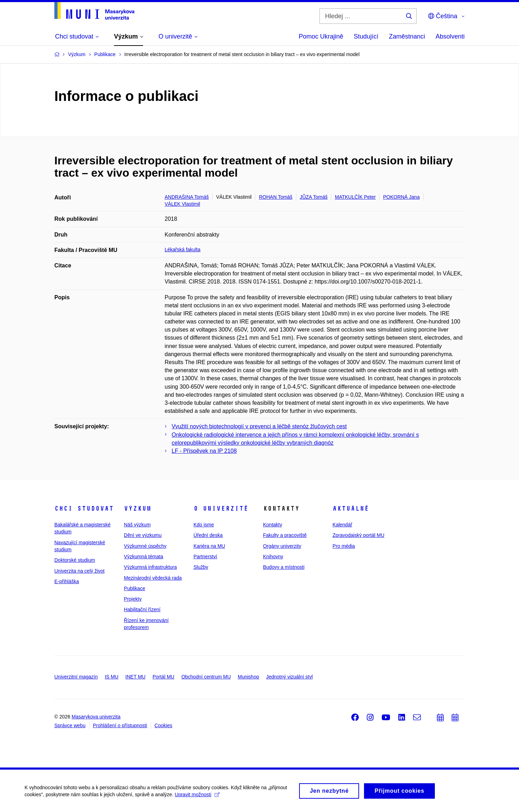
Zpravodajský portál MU (358, 535)
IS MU (112, 677)
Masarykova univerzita (96, 717)
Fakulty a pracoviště (285, 535)
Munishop (248, 677)
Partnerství (205, 557)
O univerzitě (221, 509)
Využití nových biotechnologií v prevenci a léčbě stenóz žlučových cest (259, 426)
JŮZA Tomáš (314, 197)
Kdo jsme (204, 525)
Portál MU (163, 677)
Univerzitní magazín (76, 677)
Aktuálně (351, 509)
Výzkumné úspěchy (145, 546)
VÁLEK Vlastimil (183, 204)
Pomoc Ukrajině (321, 36)
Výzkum (137, 509)
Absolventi (450, 36)
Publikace (134, 588)
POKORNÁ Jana (401, 197)
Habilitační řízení (142, 609)
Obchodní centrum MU (206, 677)
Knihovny (273, 557)
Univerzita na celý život (79, 571)
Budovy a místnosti (284, 567)
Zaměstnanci (407, 36)
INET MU (136, 677)
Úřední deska (208, 535)
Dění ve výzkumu (143, 535)
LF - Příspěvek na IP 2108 (204, 451)
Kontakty (272, 525)
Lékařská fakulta (183, 250)
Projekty (133, 599)
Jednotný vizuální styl (289, 677)
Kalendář (342, 525)
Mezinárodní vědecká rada (153, 578)
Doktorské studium (75, 560)
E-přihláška (67, 581)
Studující (366, 36)
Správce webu (70, 725)
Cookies (164, 725)
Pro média (344, 546)
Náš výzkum (137, 525)
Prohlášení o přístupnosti (120, 725)
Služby (201, 567)
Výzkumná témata (143, 557)
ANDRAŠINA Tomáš (187, 197)
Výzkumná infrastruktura (150, 567)
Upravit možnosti (197, 798)
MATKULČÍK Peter (355, 197)
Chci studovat (84, 509)
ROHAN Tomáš (275, 197)
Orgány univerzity (282, 546)
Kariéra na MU (209, 546)
